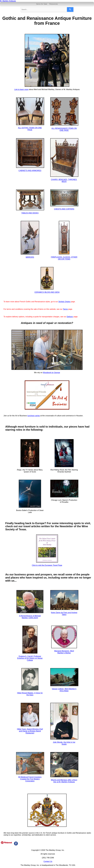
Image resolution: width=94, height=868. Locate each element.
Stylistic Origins (64, 302)
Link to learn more (21, 89)
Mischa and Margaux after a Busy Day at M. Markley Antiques (64, 781)
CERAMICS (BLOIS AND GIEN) (47, 292)
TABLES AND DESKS (30, 213)
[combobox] (44, 10)
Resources (54, 4)
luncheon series (34, 416)
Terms (65, 309)
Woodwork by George (51, 373)
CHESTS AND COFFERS (64, 209)
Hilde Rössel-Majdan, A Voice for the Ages (30, 694)
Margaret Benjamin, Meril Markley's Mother (64, 652)
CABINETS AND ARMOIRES (30, 171)
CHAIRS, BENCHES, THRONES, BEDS (64, 181)
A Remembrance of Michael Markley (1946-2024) (30, 617)
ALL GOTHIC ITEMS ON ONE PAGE (30, 129)
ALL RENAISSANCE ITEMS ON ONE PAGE (64, 129)
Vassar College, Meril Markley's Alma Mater (64, 690)
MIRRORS (30, 257)
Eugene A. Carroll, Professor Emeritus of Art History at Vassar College (30, 658)
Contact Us (48, 861)
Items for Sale (42, 4)
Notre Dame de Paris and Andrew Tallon (64, 614)
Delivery (70, 317)
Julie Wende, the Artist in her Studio (64, 743)
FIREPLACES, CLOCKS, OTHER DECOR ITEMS (64, 258)
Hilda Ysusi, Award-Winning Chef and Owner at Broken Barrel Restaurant (30, 731)
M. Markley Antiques (8, 1)
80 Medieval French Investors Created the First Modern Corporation (30, 779)
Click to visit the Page (47, 565)
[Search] (70, 10)
